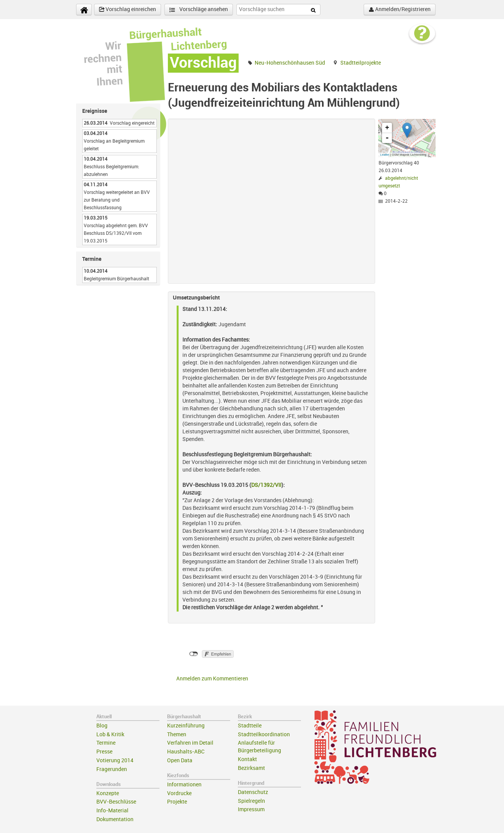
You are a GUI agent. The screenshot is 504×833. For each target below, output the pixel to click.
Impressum (251, 809)
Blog (102, 726)
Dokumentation (115, 819)
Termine (106, 743)
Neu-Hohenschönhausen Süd (290, 63)
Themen (177, 735)
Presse (104, 752)
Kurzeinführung (186, 726)
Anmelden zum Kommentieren (212, 679)
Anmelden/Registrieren (400, 10)
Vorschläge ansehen (199, 10)
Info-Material (112, 811)
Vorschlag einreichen (128, 10)
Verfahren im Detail (190, 743)
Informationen (184, 785)
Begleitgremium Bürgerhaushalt (116, 279)
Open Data (180, 761)
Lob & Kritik (110, 735)
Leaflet (385, 155)
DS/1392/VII (266, 485)
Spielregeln (251, 801)
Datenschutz (253, 792)
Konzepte (108, 793)
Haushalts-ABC (186, 752)
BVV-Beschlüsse (116, 802)
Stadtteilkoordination (264, 735)
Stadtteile (250, 726)
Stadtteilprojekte (361, 63)
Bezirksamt (251, 768)
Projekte (177, 802)
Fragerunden (112, 769)
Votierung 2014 (115, 761)
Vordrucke (179, 793)
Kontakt (247, 759)
